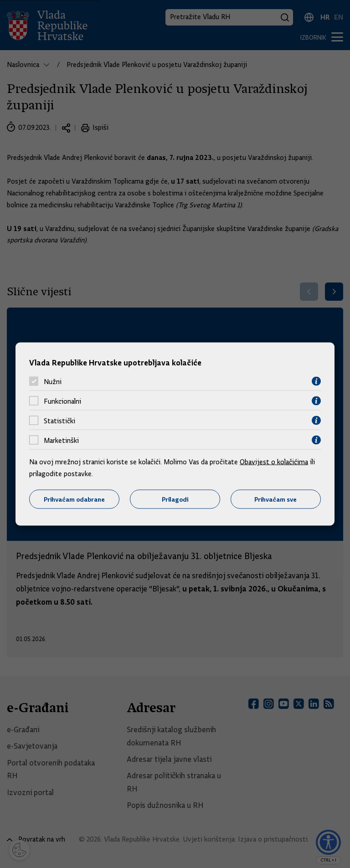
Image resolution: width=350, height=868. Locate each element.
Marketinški (61, 440)
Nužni (53, 381)
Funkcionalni (62, 401)
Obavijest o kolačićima (274, 462)
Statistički (59, 421)
